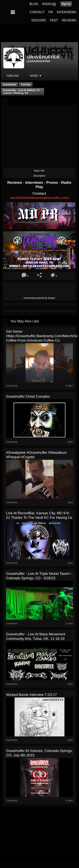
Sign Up (66, 4)
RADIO (47, 4)
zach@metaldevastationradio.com (39, 198)
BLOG (34, 4)
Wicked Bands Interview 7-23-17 (31, 695)
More (36, 76)
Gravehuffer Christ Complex (28, 397)
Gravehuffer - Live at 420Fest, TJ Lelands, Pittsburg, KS (21, 92)
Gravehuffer (10, 85)
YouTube (26, 85)
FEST (54, 20)
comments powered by (39, 298)
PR (51, 12)
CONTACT (37, 12)
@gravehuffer (39, 61)
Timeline (13, 76)
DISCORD (39, 20)
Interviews (35, 182)
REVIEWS (69, 20)
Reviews (15, 182)
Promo (53, 182)
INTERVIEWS (67, 12)
